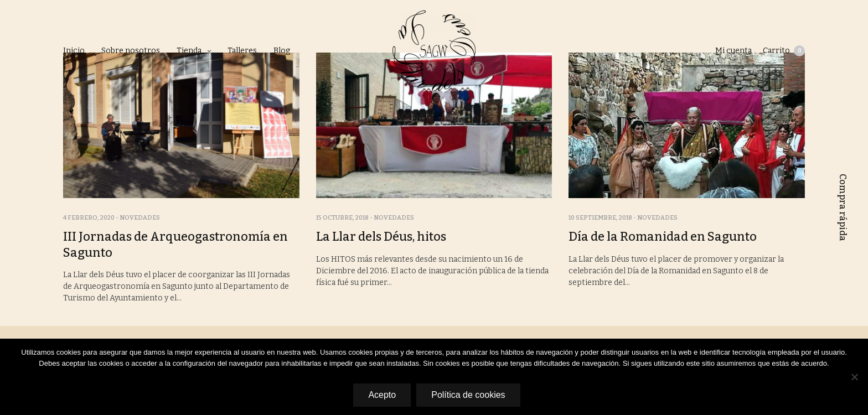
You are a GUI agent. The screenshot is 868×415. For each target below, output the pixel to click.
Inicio (74, 51)
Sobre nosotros (131, 51)
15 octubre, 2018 (342, 218)
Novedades (140, 218)
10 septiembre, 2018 (600, 218)
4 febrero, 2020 (89, 218)
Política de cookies (468, 395)
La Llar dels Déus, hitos (381, 237)
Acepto (382, 395)
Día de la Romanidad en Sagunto (663, 237)
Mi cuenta (733, 51)
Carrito (784, 51)
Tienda (189, 51)
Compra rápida (843, 207)
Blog (282, 51)
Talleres (242, 51)
